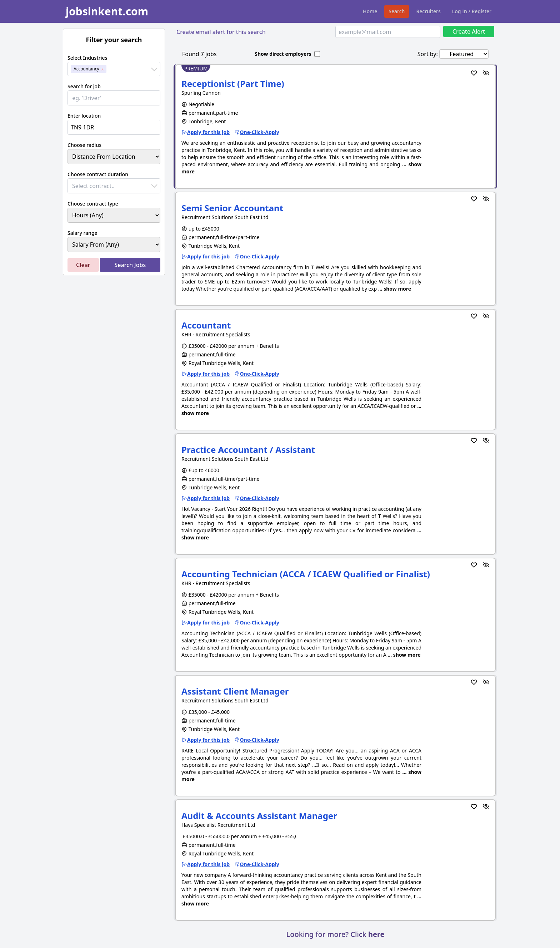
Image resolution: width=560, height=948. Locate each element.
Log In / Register (472, 11)
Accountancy (86, 69)
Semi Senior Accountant (232, 208)
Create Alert (469, 31)
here (376, 934)
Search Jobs (130, 265)
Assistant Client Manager (235, 691)
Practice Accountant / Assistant (248, 450)
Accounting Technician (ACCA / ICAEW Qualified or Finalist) (306, 574)
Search (397, 11)
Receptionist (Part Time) (233, 83)
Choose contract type (93, 204)
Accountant (206, 325)
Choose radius (84, 145)
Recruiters (428, 11)
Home (370, 11)
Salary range (82, 233)
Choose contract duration (98, 174)
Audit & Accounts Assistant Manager (259, 816)
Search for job (84, 86)
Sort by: (428, 54)
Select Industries (87, 58)
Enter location (84, 116)
